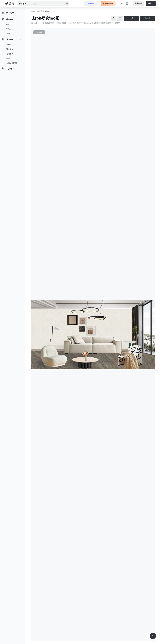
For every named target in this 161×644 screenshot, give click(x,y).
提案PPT (10, 24)
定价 (121, 4)
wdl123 (37, 23)
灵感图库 (10, 54)
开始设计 (151, 3)
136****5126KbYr (83, 23)
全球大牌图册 (12, 63)
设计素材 (10, 49)
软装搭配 (10, 29)
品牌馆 (9, 58)
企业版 (91, 4)
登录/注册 (139, 3)
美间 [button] (33, 11)
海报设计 (10, 33)
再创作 (147, 18)
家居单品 (10, 45)
